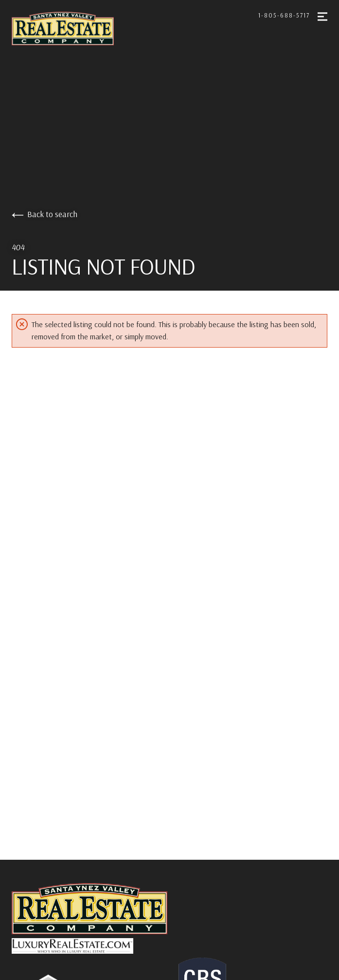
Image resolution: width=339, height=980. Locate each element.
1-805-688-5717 (284, 15)
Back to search (45, 214)
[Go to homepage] (72, 28)
